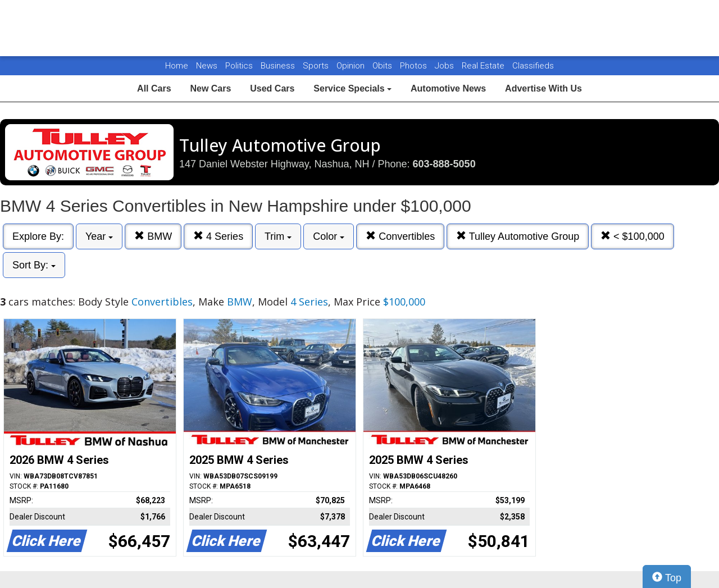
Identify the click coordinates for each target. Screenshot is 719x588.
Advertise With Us (543, 88)
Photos (415, 66)
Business (279, 66)
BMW (153, 236)
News (207, 66)
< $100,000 (632, 236)
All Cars (154, 88)
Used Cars (272, 88)
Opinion (352, 66)
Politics (239, 66)
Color (329, 236)
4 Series (218, 236)
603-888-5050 (444, 164)
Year (99, 236)
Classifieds (533, 66)
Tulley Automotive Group (518, 236)
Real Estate (484, 66)
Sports (317, 66)
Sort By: (34, 265)
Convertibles (400, 236)
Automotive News (448, 88)
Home (177, 66)
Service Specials (352, 88)
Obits (383, 66)
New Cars (210, 88)
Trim (278, 236)
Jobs (445, 66)
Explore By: (38, 236)
